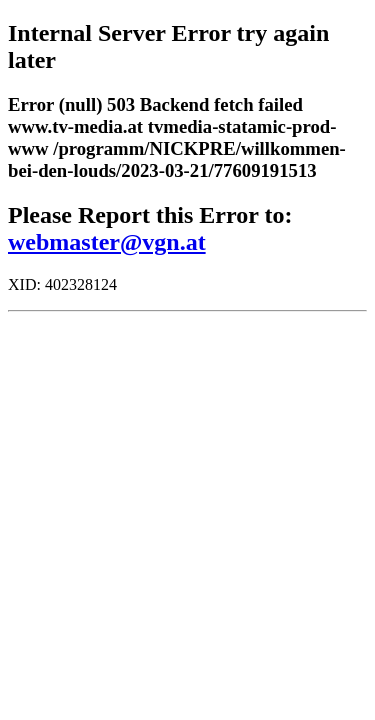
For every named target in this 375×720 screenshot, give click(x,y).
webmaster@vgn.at (107, 242)
